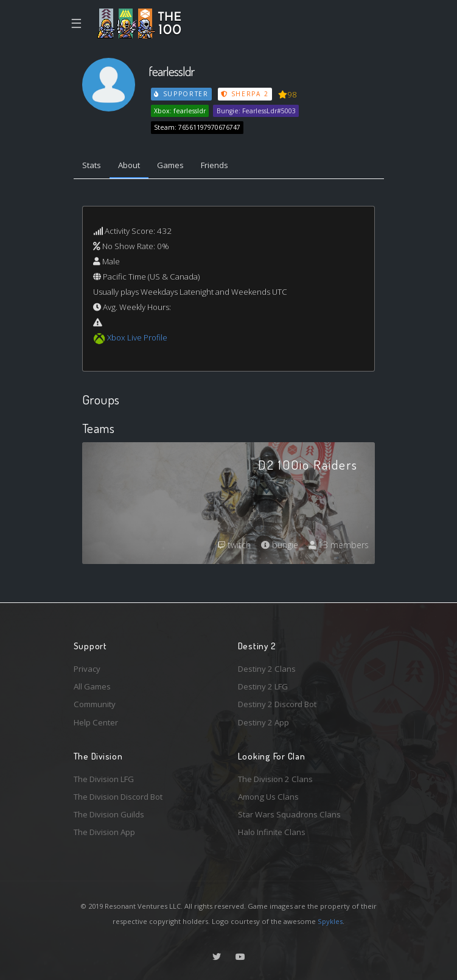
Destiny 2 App (263, 722)
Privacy (87, 669)
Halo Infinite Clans (272, 832)
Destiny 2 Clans (267, 669)
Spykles (330, 921)
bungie (280, 545)
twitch (234, 545)
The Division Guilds (109, 814)
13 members (339, 545)
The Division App (104, 832)
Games (170, 165)
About (129, 165)
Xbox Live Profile (137, 337)
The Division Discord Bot (118, 797)
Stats (92, 165)
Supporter (181, 94)
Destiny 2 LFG (263, 686)
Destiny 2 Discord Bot (277, 704)
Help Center (96, 722)
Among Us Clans (268, 797)
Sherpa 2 (245, 94)
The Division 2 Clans (275, 779)
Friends (215, 165)
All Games (92, 686)
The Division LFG (104, 779)
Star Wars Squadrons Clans (289, 814)
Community (95, 704)
